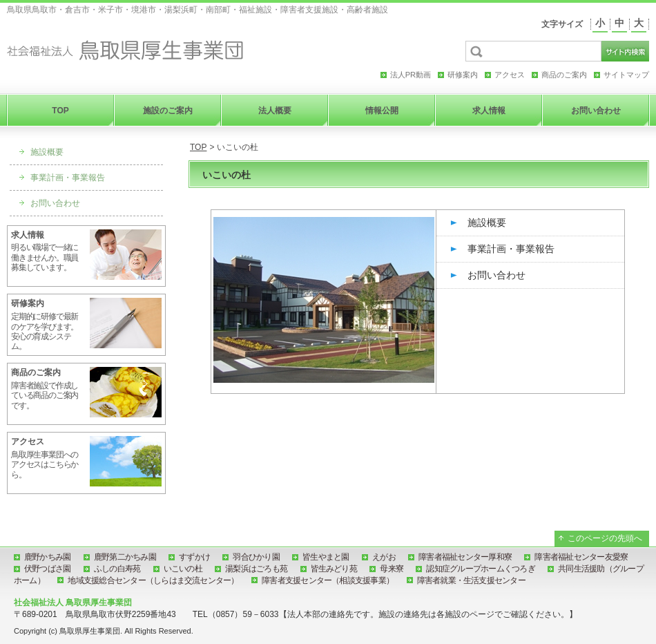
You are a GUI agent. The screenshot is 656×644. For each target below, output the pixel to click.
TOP (198, 147)
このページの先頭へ (605, 538)
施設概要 (487, 222)
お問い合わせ (496, 275)
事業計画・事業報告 (511, 249)
